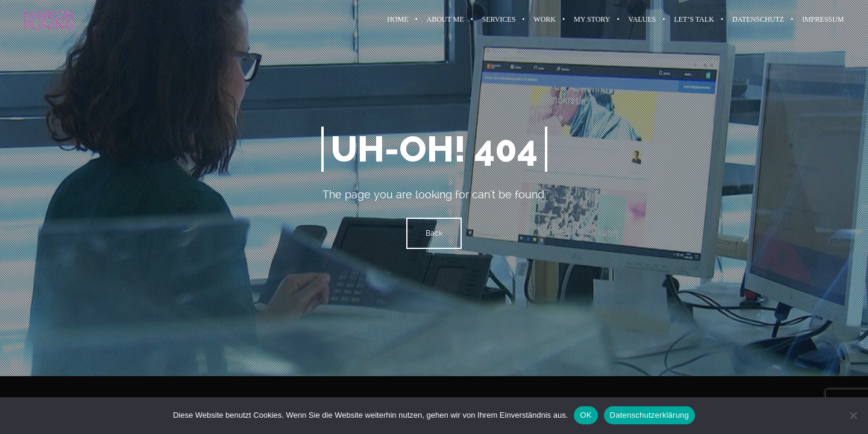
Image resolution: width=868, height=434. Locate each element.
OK (586, 415)
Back (434, 233)
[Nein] (853, 415)
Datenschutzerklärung (649, 415)
